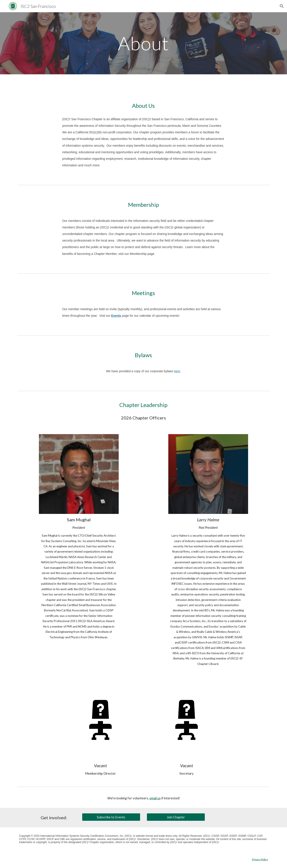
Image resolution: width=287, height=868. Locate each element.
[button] (282, 6)
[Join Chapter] (176, 817)
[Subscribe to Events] (111, 817)
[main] (144, 43)
